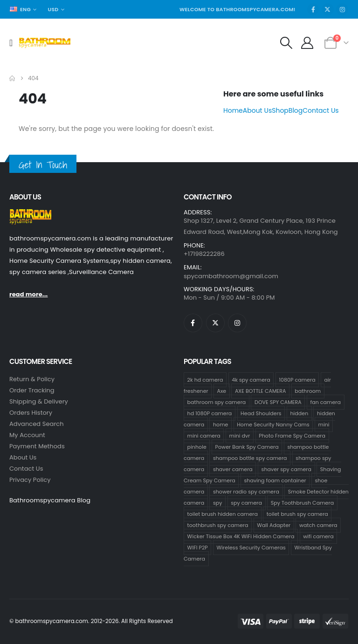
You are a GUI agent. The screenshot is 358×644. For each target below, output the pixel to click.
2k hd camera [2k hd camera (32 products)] (205, 380)
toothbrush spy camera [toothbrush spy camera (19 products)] (218, 525)
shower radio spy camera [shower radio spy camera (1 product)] (246, 492)
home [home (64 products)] (221, 425)
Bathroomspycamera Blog (50, 500)
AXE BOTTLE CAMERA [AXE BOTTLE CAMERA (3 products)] (261, 391)
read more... (28, 294)
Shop (280, 110)
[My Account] (307, 43)
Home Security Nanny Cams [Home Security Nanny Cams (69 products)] (273, 425)
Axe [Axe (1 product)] (221, 391)
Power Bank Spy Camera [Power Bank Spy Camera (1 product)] (247, 447)
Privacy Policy (30, 480)
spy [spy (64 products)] (218, 503)
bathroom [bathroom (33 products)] (308, 391)
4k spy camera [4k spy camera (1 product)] (251, 380)
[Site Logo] (45, 43)
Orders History (31, 413)
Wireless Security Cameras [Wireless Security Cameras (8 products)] (251, 548)
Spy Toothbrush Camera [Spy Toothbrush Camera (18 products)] (302, 503)
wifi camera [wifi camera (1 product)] (318, 536)
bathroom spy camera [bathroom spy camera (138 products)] (217, 402)
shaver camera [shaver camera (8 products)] (233, 469)
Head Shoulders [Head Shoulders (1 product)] (261, 413)
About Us (257, 110)
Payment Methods (37, 446)
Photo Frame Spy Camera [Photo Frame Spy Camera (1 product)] (292, 436)
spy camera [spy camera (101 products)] (246, 503)
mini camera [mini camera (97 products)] (204, 436)
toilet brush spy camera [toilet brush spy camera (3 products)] (297, 514)
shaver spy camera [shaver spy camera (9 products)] (286, 469)
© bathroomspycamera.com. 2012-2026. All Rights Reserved (91, 621)
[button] (286, 43)
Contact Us (320, 110)
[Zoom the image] (30, 215)
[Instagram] (342, 9)
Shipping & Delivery (39, 401)
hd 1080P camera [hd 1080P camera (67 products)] (210, 413)
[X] (328, 9)
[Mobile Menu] (14, 43)
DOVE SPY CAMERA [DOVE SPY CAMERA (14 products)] (278, 402)
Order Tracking (32, 390)
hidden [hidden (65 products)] (299, 413)
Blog (296, 110)
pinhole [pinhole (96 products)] (197, 447)
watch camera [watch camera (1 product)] (318, 525)
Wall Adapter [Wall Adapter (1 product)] (274, 525)
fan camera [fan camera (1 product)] (326, 402)
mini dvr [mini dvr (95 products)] (240, 436)
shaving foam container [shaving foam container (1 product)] (275, 480)
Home (233, 110)
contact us (26, 469)
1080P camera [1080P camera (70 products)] (297, 380)
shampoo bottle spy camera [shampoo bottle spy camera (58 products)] (250, 458)
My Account (27, 435)
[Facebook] (313, 9)
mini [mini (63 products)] (324, 425)
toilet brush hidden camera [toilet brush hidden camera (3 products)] (223, 514)
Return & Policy (32, 379)
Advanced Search (37, 424)
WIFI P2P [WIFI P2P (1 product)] (198, 548)
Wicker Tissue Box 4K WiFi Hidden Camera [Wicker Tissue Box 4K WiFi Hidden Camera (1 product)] (241, 536)
